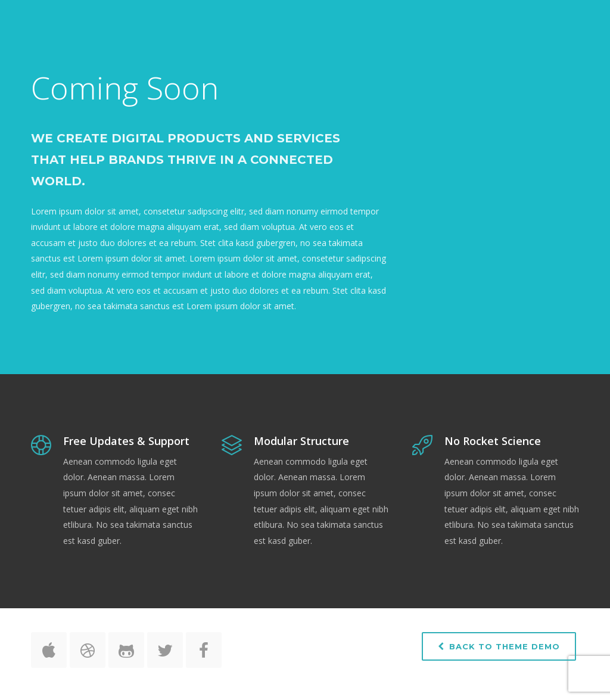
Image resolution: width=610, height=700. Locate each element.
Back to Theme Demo (499, 646)
